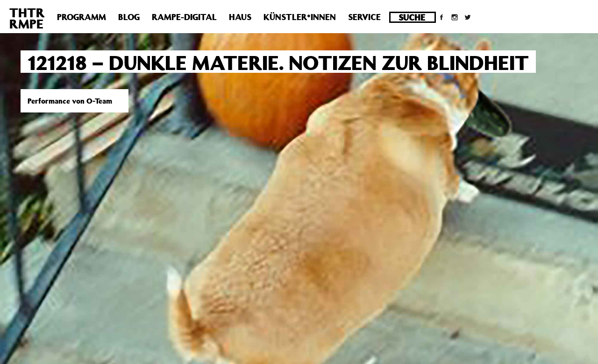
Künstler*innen (300, 17)
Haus (240, 17)
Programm (82, 17)
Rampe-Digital (184, 17)
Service (364, 17)
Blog (129, 17)
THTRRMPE (27, 18)
